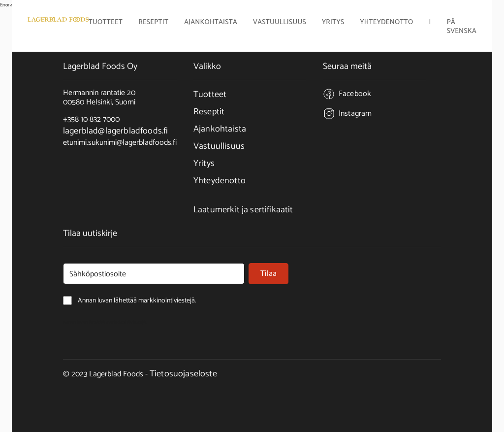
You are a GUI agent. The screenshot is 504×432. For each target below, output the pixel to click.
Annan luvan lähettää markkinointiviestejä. (105, 322)
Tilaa (268, 274)
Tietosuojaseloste (183, 374)
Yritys (204, 164)
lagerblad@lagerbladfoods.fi (115, 131)
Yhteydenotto (386, 23)
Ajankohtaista (211, 23)
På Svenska (462, 27)
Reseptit (153, 23)
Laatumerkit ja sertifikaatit (243, 210)
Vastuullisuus (280, 23)
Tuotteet (210, 95)
